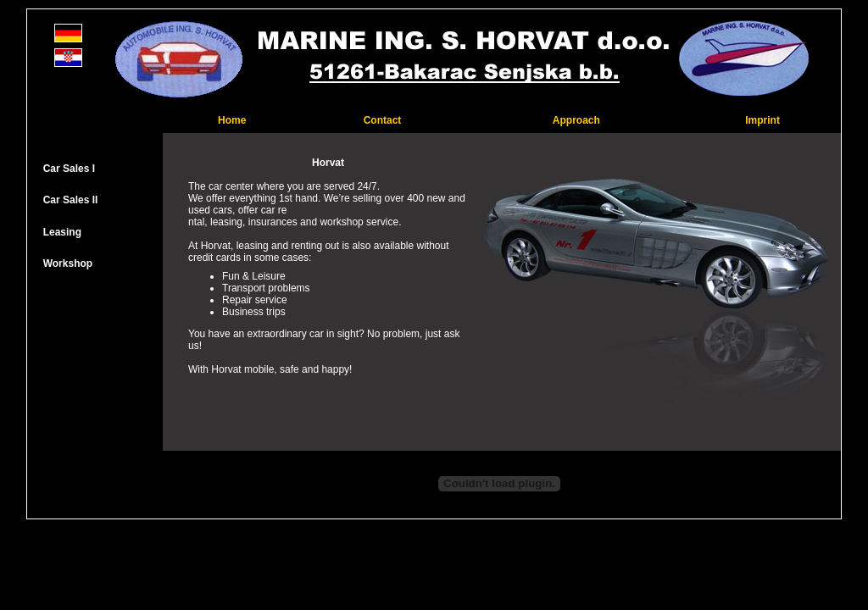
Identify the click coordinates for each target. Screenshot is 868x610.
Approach (576, 120)
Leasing (62, 232)
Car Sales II (71, 200)
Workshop (66, 263)
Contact (383, 120)
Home (232, 120)
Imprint (762, 120)
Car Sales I (69, 169)
